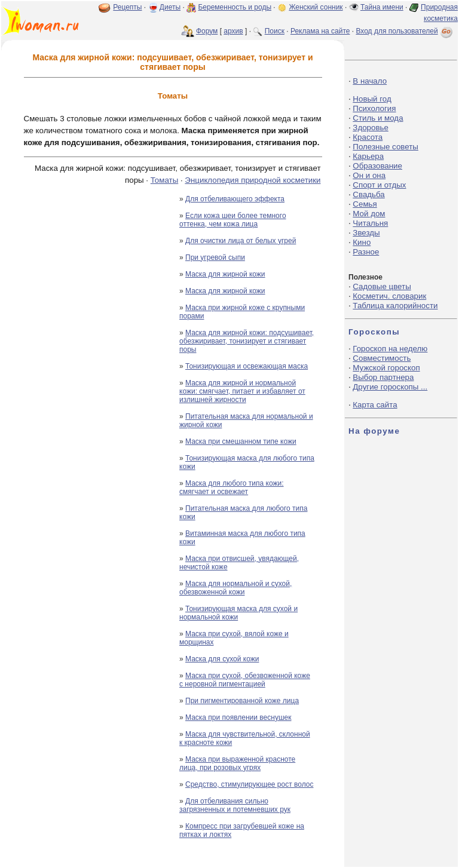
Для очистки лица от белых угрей (241, 241)
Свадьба (368, 194)
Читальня (370, 223)
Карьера (368, 156)
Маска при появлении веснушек (238, 717)
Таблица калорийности (395, 306)
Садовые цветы (382, 286)
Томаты (164, 180)
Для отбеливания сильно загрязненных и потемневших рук (235, 805)
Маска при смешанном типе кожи (241, 441)
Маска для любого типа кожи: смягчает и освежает (232, 487)
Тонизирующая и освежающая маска (247, 366)
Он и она (369, 175)
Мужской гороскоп (386, 368)
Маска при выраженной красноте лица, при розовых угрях (237, 763)
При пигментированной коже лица (242, 701)
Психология (374, 108)
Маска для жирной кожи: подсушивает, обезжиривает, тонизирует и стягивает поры (247, 341)
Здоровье (371, 128)
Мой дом (369, 214)
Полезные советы (385, 147)
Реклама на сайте (320, 31)
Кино (362, 242)
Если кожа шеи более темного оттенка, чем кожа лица (233, 220)
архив (233, 31)
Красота (368, 137)
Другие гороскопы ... (390, 387)
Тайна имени (382, 7)
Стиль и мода (378, 118)
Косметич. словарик (389, 296)
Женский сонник (316, 7)
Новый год (372, 99)
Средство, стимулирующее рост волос (249, 784)
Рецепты (127, 7)
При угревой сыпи (215, 257)
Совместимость (382, 358)
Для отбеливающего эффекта (235, 199)
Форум (207, 31)
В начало (370, 81)
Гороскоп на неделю (390, 349)
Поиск (275, 31)
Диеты (170, 7)
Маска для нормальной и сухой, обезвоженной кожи (235, 588)
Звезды (366, 233)
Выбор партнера (383, 377)
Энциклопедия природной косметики (253, 180)
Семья (365, 204)
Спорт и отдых (379, 185)
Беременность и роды (235, 7)
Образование (377, 166)
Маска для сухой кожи (222, 659)
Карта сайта (375, 405)
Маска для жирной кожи (225, 274)
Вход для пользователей (405, 31)
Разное (366, 252)
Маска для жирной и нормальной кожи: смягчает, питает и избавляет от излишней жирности (242, 391)
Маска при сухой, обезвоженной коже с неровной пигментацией (245, 680)
